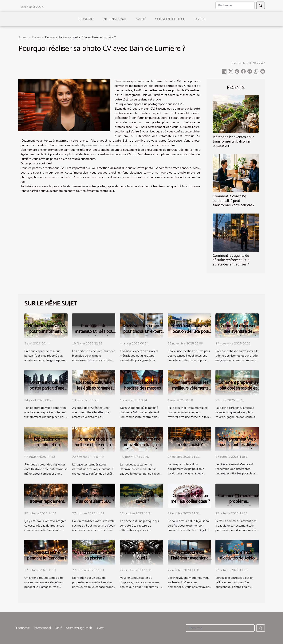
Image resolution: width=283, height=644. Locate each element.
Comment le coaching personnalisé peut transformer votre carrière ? (234, 201)
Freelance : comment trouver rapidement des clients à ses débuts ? (47, 504)
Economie (86, 19)
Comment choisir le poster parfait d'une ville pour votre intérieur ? (47, 391)
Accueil (23, 37)
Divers (200, 19)
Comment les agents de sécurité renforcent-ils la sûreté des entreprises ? (231, 260)
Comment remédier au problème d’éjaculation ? (238, 502)
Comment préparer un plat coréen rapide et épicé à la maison (238, 388)
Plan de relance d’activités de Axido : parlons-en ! (238, 558)
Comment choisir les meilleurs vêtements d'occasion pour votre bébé (190, 391)
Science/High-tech (170, 19)
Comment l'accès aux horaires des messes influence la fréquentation (142, 391)
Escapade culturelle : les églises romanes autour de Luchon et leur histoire (95, 391)
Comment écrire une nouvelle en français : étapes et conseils (142, 445)
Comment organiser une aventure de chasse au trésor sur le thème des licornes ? (238, 334)
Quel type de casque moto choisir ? (190, 442)
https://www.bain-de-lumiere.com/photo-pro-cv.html (115, 145)
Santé (141, 19)
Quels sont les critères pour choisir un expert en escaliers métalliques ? (142, 334)
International (115, 19)
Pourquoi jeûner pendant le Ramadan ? (47, 555)
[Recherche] (235, 5)
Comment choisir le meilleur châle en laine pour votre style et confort (95, 448)
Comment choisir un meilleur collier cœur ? (190, 499)
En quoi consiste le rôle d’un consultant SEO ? (95, 499)
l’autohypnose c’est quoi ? (142, 555)
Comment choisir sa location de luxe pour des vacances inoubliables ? (190, 334)
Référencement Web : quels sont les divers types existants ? (238, 445)
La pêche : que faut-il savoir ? (142, 499)
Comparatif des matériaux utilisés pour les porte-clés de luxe (95, 332)
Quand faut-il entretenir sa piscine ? (95, 555)
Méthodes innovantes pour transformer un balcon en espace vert (233, 141)
